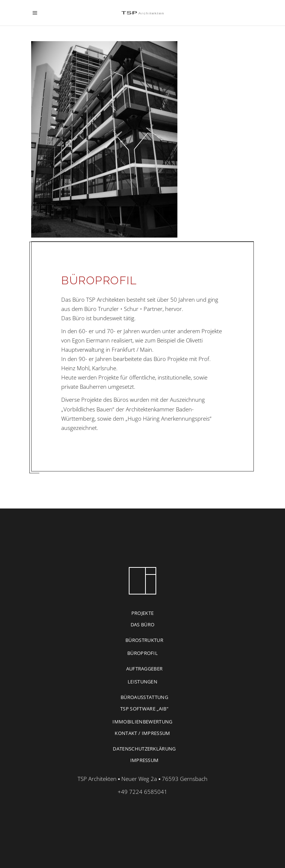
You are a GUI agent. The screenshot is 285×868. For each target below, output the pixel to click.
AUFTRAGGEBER (145, 669)
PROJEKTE (143, 613)
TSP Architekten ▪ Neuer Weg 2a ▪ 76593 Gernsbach (143, 779)
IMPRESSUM (145, 760)
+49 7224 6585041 (142, 792)
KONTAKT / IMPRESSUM (142, 733)
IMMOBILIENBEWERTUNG (142, 722)
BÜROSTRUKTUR (144, 640)
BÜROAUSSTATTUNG (144, 697)
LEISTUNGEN (142, 682)
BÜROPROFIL (142, 653)
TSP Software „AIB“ (144, 709)
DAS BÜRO (143, 625)
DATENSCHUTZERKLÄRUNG (144, 749)
